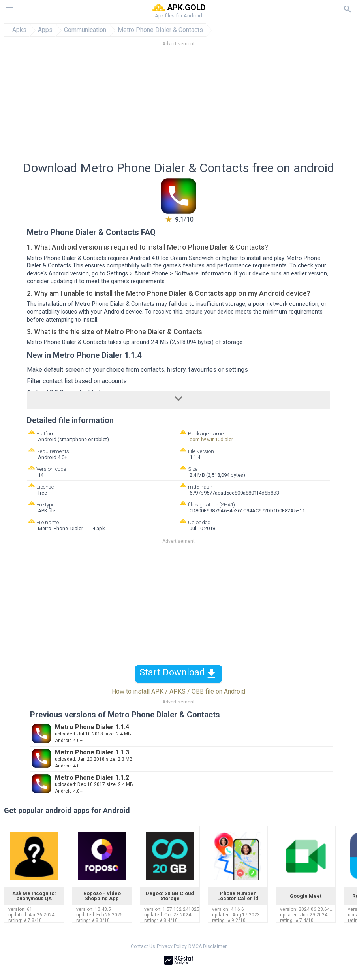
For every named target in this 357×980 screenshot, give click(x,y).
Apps (45, 30)
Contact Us (143, 946)
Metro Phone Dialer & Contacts (160, 30)
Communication (85, 30)
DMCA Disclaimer (208, 946)
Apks (19, 30)
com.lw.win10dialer (211, 439)
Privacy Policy (172, 946)
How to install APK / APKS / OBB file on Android (178, 691)
